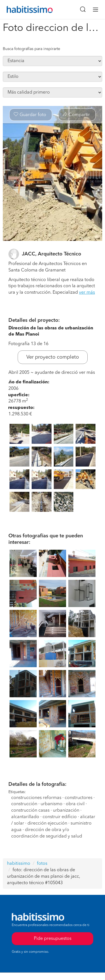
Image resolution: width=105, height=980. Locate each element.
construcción (24, 804)
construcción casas (30, 811)
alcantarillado (25, 817)
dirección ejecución (48, 823)
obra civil (75, 804)
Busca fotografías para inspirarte (32, 49)
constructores (79, 798)
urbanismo (52, 804)
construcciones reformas (36, 798)
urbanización (67, 811)
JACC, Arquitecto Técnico (52, 254)
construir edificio (60, 817)
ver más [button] (87, 293)
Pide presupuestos (53, 939)
